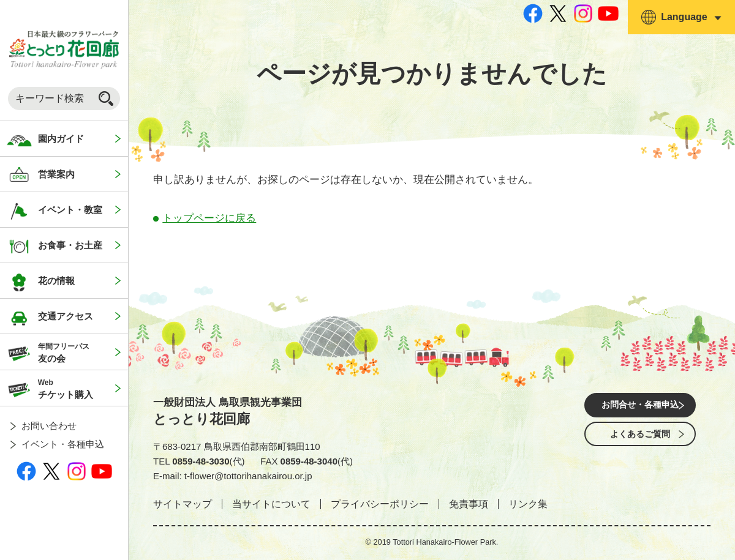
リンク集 (528, 504)
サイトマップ (183, 504)
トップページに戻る (209, 218)
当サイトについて (271, 504)
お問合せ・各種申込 (640, 406)
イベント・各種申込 (63, 444)
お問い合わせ (49, 426)
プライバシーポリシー (380, 504)
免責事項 (469, 504)
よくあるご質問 (640, 440)
